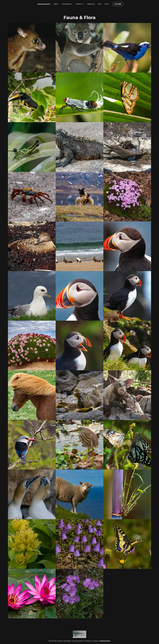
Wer (100, 4)
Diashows (91, 4)
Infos (107, 4)
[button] (67, 4)
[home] (44, 4)
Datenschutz (105, 641)
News (56, 4)
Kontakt (118, 4)
